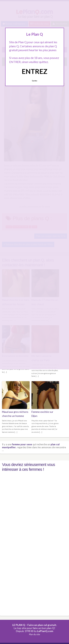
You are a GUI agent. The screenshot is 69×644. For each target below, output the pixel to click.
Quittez (34, 81)
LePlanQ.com (45, 631)
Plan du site (35, 634)
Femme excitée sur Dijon (42, 414)
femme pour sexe (22, 444)
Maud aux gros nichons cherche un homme (15, 414)
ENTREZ (34, 71)
